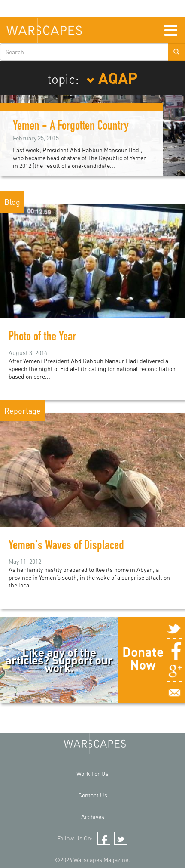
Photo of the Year (42, 338)
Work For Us (92, 774)
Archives (93, 817)
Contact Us (93, 795)
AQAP (112, 77)
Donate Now (143, 658)
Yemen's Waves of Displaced (66, 547)
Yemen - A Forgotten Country (71, 127)
